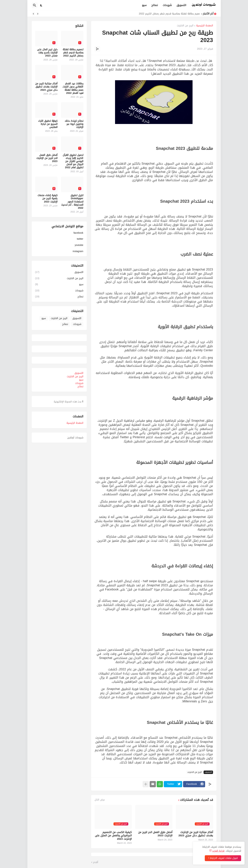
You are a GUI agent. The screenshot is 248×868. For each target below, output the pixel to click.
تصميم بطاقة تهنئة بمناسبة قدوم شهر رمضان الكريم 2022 (168, 14)
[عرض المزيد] (146, 784)
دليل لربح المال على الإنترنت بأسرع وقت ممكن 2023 (47, 53)
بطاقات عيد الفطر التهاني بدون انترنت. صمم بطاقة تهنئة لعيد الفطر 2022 (73, 88)
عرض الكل (100, 800)
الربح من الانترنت (185, 26)
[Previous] (38, 14)
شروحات (167, 5)
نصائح (155, 5)
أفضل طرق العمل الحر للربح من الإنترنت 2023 (155, 834)
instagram (78, 251)
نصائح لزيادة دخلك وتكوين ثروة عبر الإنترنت (74, 124)
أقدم (96, 862)
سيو (144, 5)
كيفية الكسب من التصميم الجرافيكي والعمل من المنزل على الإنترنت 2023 (113, 836)
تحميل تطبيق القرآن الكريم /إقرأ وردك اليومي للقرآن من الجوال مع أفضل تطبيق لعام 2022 (73, 161)
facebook (78, 233)
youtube (79, 245)
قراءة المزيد (218, 851)
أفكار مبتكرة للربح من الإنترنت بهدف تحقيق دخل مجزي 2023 (196, 834)
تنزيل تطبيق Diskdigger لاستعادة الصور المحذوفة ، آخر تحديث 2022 (72, 202)
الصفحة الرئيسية (205, 26)
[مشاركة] (97, 49)
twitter (80, 239)
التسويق (181, 5)
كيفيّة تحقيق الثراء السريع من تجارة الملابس (48, 124)
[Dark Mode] (41, 5)
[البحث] (35, 5)
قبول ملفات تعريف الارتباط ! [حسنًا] (223, 858)
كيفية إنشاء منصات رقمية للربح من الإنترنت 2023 (48, 199)
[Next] (33, 14)
